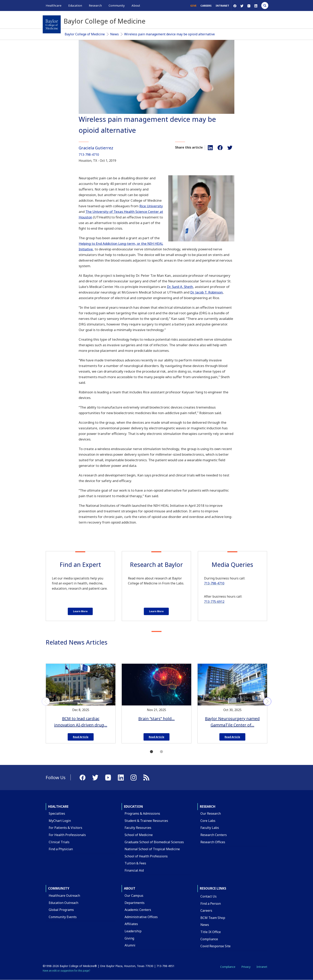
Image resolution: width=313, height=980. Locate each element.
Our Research (211, 813)
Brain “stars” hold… (156, 719)
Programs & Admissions (142, 813)
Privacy (246, 967)
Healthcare (58, 806)
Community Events (63, 917)
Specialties (57, 813)
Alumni (130, 945)
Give (193, 6)
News (114, 34)
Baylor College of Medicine (85, 34)
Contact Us (209, 896)
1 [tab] (152, 752)
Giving (129, 938)
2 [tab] (161, 752)
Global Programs (61, 910)
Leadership (133, 931)
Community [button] (117, 5)
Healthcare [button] (54, 5)
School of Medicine (139, 835)
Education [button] (75, 5)
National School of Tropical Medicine (152, 849)
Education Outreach (63, 903)
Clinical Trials (59, 842)
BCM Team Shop (213, 918)
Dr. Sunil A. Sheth (180, 287)
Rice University (151, 206)
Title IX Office (211, 932)
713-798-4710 (89, 155)
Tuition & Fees (135, 863)
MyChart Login (60, 821)
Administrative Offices (141, 917)
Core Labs (208, 821)
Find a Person (211, 904)
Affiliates (131, 924)
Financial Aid (134, 870)
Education (133, 806)
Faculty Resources (138, 828)
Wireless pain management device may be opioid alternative (169, 34)
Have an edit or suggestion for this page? (66, 971)
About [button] (136, 5)
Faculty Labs (210, 828)
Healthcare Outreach (64, 896)
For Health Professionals (67, 835)
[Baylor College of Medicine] (52, 24)
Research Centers (214, 835)
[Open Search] (265, 5)
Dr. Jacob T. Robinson (207, 292)
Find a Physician (61, 849)
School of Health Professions (146, 856)
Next (267, 701)
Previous (46, 701)
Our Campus (134, 896)
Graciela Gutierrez (96, 148)
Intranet (222, 6)
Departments (135, 903)
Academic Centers (138, 910)
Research (208, 806)
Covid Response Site (215, 946)
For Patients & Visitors (65, 828)
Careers (206, 6)
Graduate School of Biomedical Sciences (154, 842)
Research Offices (213, 842)
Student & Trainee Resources (146, 821)
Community (59, 888)
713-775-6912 (214, 602)
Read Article (81, 737)
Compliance (209, 939)
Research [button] (95, 5)
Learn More (80, 611)
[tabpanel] (81, 702)
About (130, 888)
